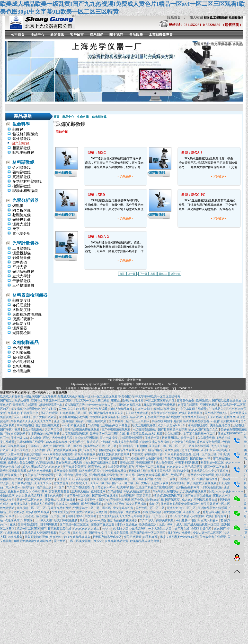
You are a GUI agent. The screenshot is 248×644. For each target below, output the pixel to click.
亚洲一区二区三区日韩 (208, 454)
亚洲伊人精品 (80, 491)
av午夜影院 (50, 409)
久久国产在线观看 (79, 487)
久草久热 (14, 413)
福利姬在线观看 (198, 425)
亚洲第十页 (152, 438)
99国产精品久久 (208, 479)
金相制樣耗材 (23, 362)
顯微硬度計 (22, 301)
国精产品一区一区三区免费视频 (68, 458)
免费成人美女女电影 (21, 463)
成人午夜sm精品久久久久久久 (42, 467)
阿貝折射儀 (22, 210)
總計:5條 (175, 274)
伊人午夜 (65, 533)
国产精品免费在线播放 (227, 401)
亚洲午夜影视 (20, 450)
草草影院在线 (26, 425)
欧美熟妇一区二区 (213, 463)
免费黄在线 (134, 512)
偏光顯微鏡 (20, 143)
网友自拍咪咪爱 (15, 434)
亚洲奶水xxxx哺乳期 (214, 450)
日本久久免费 (53, 496)
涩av (50, 450)
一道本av (33, 446)
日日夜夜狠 (38, 450)
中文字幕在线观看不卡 (105, 417)
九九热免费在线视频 (194, 491)
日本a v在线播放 (127, 524)
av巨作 (215, 421)
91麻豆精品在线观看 (178, 454)
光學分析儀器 (26, 200)
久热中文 (138, 454)
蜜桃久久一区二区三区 (228, 496)
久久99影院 (172, 434)
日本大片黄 (80, 533)
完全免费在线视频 (183, 442)
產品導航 (23, 116)
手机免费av (183, 520)
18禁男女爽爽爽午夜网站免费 (33, 541)
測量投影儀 (22, 253)
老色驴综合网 (229, 520)
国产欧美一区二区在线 (68, 446)
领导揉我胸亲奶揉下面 (168, 496)
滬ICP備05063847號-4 (150, 384)
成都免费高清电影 (51, 405)
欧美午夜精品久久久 (78, 537)
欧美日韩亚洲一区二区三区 (219, 504)
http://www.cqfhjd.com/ (85, 384)
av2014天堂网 (39, 491)
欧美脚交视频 (100, 479)
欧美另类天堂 (133, 537)
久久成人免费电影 (137, 413)
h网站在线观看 (227, 438)
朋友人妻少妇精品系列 (132, 529)
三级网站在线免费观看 (200, 475)
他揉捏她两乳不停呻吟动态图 (179, 537)
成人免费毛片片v (90, 471)
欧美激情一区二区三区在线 (108, 434)
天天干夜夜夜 (26, 516)
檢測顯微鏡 (22, 186)
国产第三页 (173, 500)
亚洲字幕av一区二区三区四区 (92, 508)
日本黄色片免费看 (179, 533)
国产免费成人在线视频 (202, 483)
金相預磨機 (22, 348)
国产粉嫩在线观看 (149, 475)
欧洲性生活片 (148, 524)
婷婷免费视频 (165, 520)
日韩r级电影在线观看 (31, 442)
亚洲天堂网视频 (64, 421)
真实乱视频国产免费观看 (160, 405)
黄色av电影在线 (10, 467)
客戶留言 (77, 35)
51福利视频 (13, 533)
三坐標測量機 (23, 285)
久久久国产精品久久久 (204, 429)
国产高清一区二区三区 (75, 524)
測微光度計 (22, 224)
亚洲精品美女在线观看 (213, 508)
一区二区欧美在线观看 (195, 446)
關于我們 (116, 35)
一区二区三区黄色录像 (160, 401)
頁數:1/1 (163, 274)
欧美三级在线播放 (144, 425)
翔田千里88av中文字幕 (82, 516)
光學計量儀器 (26, 243)
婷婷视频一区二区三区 (31, 508)
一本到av (46, 446)
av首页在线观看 (188, 405)
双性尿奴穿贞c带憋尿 (19, 520)
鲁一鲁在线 (128, 475)
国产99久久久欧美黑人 (74, 409)
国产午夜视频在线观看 (116, 429)
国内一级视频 (109, 438)
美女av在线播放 (33, 429)
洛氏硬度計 (22, 310)
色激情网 (228, 442)
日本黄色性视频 (212, 487)
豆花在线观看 (49, 413)
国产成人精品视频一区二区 (202, 524)
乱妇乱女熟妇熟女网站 (40, 479)
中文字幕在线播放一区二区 (198, 434)
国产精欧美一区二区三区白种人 (129, 421)
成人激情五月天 (75, 405)
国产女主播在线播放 (198, 496)
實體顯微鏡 (22, 177)
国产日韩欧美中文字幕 (173, 429)
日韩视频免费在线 (60, 529)
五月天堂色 (145, 496)
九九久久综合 (220, 446)
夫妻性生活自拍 (221, 425)
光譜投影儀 (22, 220)
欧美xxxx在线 (155, 500)
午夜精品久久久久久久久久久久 (31, 421)
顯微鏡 (18, 129)
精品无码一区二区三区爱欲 (92, 401)
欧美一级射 (189, 438)
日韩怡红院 (127, 463)
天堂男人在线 (160, 483)
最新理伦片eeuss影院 (93, 520)
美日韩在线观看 (28, 524)
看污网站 (60, 541)
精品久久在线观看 (129, 450)
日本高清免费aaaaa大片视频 (145, 434)
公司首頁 (18, 35)
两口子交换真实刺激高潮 (114, 454)
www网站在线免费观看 (58, 454)
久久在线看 (215, 417)
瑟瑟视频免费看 (59, 491)
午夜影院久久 (79, 483)
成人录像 (36, 438)
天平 (16, 229)
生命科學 (21, 124)
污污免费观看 (99, 409)
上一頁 (132, 274)
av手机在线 (151, 537)
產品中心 (37, 35)
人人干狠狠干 (23, 417)
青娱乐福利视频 (85, 454)
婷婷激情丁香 (154, 454)
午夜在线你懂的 (162, 421)
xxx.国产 (59, 487)
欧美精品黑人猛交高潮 (145, 541)
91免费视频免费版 (115, 471)
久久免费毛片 (227, 483)
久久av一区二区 (100, 483)
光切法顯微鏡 (23, 272)
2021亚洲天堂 (60, 512)
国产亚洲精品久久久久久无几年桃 (121, 516)
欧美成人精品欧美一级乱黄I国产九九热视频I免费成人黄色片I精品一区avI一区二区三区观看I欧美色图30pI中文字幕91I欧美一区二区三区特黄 (90, 396)
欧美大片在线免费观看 (40, 475)
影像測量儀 (22, 258)
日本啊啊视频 (49, 524)
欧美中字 (123, 487)
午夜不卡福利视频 (187, 463)
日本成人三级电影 (68, 504)
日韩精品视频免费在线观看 (82, 429)
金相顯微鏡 (22, 168)
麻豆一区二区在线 (216, 467)
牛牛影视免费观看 (117, 533)
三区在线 (239, 425)
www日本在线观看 (74, 425)
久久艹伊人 (147, 520)
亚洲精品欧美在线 (206, 500)
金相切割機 (22, 366)
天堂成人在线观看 (42, 504)
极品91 (80, 421)
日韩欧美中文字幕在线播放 (163, 417)
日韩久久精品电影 (130, 405)
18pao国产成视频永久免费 (101, 463)
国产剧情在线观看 (48, 425)
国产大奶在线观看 (45, 417)
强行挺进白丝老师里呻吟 (44, 434)
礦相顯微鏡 (22, 172)
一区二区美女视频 (79, 541)
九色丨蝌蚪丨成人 (171, 524)
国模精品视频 (17, 446)
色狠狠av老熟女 (18, 491)
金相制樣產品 (26, 343)
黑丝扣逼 (82, 475)
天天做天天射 (44, 520)
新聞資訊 (57, 35)
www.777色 (109, 529)
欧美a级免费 (181, 471)
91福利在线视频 (114, 504)
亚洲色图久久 (66, 479)
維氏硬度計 (22, 324)
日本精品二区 (187, 479)
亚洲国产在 (229, 524)
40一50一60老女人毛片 (102, 405)
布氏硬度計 (22, 305)
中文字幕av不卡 (124, 508)
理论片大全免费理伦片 (58, 438)
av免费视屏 (128, 496)
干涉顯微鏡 (22, 281)
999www (98, 541)
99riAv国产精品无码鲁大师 (187, 516)
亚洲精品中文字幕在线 (116, 425)
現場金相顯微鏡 (25, 191)
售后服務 (136, 35)
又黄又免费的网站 (60, 508)
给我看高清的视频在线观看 (192, 421)
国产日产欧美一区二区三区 (148, 533)
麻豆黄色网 (172, 450)
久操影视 (94, 425)
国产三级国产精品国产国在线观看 (152, 487)
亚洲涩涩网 (99, 491)
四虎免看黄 (15, 537)
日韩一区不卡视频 (142, 479)
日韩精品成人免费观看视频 (40, 533)
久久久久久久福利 (194, 417)
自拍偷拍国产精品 (12, 479)
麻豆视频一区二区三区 (51, 516)
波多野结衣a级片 (132, 417)
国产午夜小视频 (11, 429)
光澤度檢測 (22, 333)
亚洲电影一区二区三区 (164, 446)
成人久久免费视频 (40, 471)
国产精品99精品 (153, 450)
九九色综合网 (212, 512)
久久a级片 (56, 537)
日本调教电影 (106, 450)
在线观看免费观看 (131, 438)
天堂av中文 (15, 454)
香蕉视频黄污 (145, 463)
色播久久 (230, 417)
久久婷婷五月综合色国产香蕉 (144, 458)
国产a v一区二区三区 (126, 483)
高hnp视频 (83, 479)
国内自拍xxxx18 (201, 458)
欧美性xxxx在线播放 (164, 413)
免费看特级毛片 (202, 529)
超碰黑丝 (117, 458)
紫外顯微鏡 (22, 139)
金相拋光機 (22, 352)
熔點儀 (18, 206)
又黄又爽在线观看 (177, 458)
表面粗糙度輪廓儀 (27, 314)
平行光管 (20, 267)
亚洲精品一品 (192, 512)
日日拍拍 (141, 446)
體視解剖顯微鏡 (25, 134)
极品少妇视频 (33, 454)
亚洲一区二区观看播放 (151, 467)
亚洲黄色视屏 (209, 405)
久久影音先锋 (207, 438)
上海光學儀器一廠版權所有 (124, 380)
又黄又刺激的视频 (37, 537)
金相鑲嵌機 (22, 357)
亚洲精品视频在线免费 (104, 475)
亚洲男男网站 (171, 438)
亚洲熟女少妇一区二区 (182, 508)
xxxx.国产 (220, 529)
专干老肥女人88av (104, 487)
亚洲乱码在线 (137, 471)
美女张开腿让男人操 (69, 463)
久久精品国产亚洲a (14, 458)
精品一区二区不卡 (156, 516)
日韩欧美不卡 (37, 458)
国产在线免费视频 (75, 467)
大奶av (145, 483)
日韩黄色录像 (186, 401)
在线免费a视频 (152, 512)
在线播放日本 (20, 504)
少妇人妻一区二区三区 (208, 533)
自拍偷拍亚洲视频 (86, 438)
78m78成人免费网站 (166, 491)
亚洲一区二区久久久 (30, 500)
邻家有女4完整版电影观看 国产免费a (121, 500)
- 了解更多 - (125, 176)
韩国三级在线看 (97, 421)
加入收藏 (195, 18)
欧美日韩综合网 (217, 516)
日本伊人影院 (144, 409)
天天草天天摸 (54, 429)
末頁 (153, 274)
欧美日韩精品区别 (191, 413)
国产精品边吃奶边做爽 (15, 401)
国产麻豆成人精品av (205, 520)
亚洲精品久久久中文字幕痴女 (210, 471)
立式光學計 (22, 276)
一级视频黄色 (87, 500)
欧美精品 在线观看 (25, 405)
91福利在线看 (67, 500)
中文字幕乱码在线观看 (192, 409)
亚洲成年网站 (230, 421)
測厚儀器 (20, 328)
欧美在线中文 (14, 475)
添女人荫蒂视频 (137, 504)
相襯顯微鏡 (22, 148)
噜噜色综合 (117, 512)
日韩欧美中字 (30, 413)
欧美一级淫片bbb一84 (172, 425)
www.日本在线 (100, 458)
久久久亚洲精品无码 (29, 496)
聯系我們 (97, 35)
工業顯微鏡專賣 (161, 35)
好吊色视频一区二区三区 (76, 413)
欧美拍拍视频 (119, 479)
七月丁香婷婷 (190, 450)
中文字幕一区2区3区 (77, 496)
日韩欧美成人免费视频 (155, 442)
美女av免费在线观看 (213, 537)
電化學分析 (22, 233)
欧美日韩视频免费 (66, 520)
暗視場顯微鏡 (23, 153)
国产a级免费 (88, 450)
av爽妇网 (102, 512)
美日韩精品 (126, 446)
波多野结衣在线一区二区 (101, 446)
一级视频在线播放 (145, 429)
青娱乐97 (51, 500)
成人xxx (187, 500)
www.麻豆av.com (57, 442)
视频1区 (154, 504)
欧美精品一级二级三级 (37, 487)
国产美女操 (96, 533)
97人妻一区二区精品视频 (16, 483)
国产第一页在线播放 (106, 496)
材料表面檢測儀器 (30, 295)
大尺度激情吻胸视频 (75, 434)
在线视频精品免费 (117, 541)
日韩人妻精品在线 (121, 409)
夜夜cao (116, 401)
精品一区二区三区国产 (31, 529)
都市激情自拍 (222, 458)
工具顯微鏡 (22, 249)
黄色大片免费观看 (209, 442)
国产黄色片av (97, 467)
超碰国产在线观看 (103, 524)
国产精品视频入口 (217, 413)
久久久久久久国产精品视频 (185, 467)
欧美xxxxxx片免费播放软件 (226, 491)
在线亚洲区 (178, 483)
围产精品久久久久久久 (109, 413)
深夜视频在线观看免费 (26, 409)
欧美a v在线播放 (133, 401)
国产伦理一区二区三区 (150, 508)
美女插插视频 (173, 512)
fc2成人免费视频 (165, 409)
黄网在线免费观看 (66, 471)
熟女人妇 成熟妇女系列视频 (32, 512)
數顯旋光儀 (22, 215)
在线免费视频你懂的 (121, 467)
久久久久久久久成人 (87, 529)
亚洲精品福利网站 (188, 487)
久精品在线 (115, 491)
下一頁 (143, 274)
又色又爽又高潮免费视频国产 (180, 504)
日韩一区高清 (65, 475)
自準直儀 (20, 262)
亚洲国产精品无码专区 (107, 537)
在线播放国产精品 (160, 471)
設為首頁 (174, 18)
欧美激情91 (204, 401)
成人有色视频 (165, 463)
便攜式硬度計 (23, 319)
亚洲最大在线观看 (82, 512)
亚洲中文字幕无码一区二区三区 (52, 401)
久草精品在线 (45, 463)
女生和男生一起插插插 (84, 442)
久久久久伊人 (43, 483)
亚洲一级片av (19, 438)
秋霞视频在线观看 (66, 450)
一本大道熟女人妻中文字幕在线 (169, 529)
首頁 (56, 117)
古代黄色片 (61, 483)
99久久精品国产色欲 (138, 491)
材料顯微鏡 (23, 162)
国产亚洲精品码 (92, 504)
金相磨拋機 (22, 371)
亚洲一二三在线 (166, 479)
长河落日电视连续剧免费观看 (120, 442)
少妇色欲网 (7, 496)
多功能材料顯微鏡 (27, 181)
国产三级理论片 (173, 475)
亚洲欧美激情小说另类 (74, 417)
